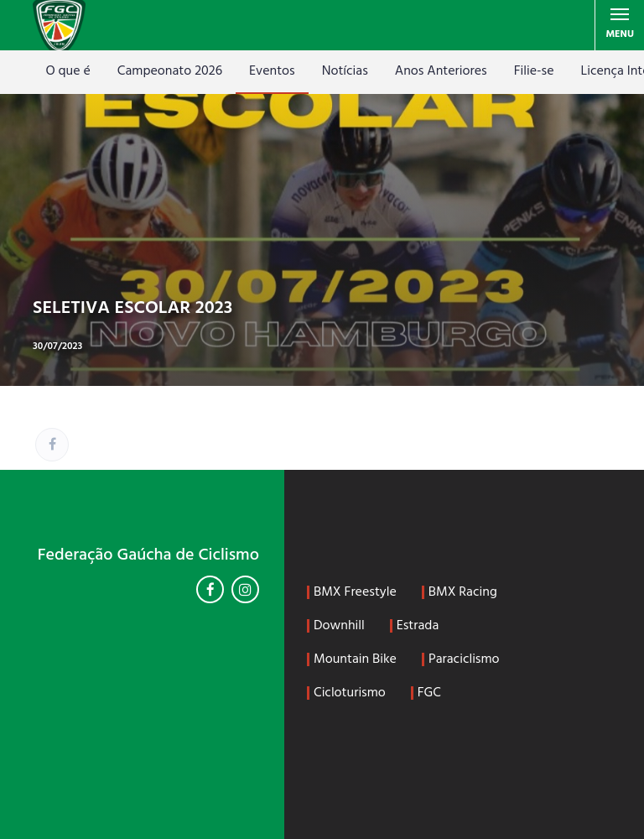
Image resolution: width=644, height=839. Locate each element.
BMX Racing (463, 592)
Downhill (339, 626)
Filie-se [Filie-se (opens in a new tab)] (534, 71)
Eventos (272, 71)
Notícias (345, 71)
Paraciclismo (464, 659)
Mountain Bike (355, 659)
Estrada (418, 626)
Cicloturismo (350, 693)
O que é (68, 71)
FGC (429, 693)
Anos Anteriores (441, 71)
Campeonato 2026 (170, 71)
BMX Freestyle (355, 592)
